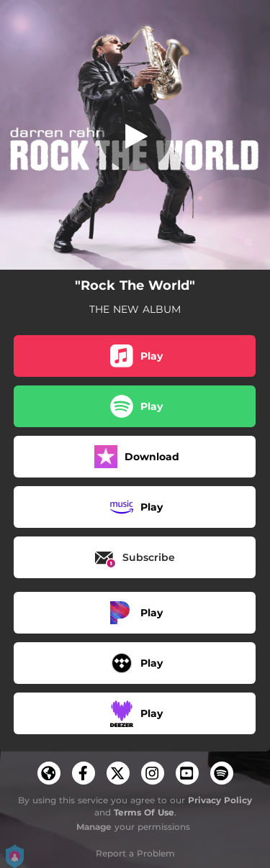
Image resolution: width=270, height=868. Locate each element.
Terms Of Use (144, 812)
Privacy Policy (220, 800)
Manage (94, 827)
